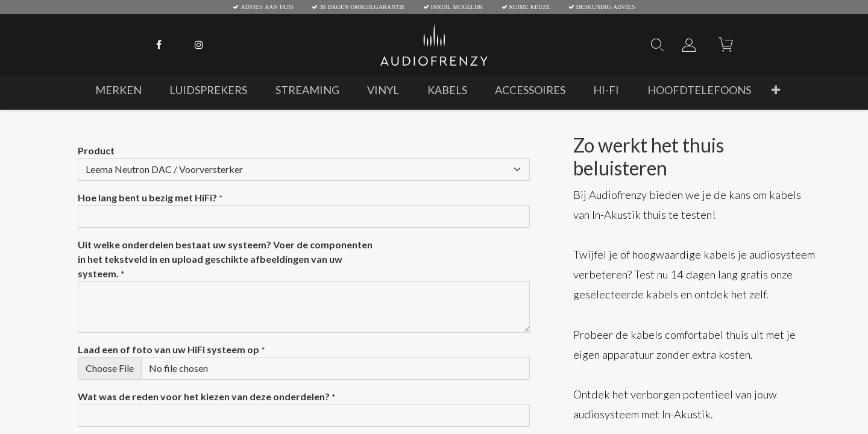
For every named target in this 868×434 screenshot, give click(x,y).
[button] (776, 90)
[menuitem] (118, 90)
